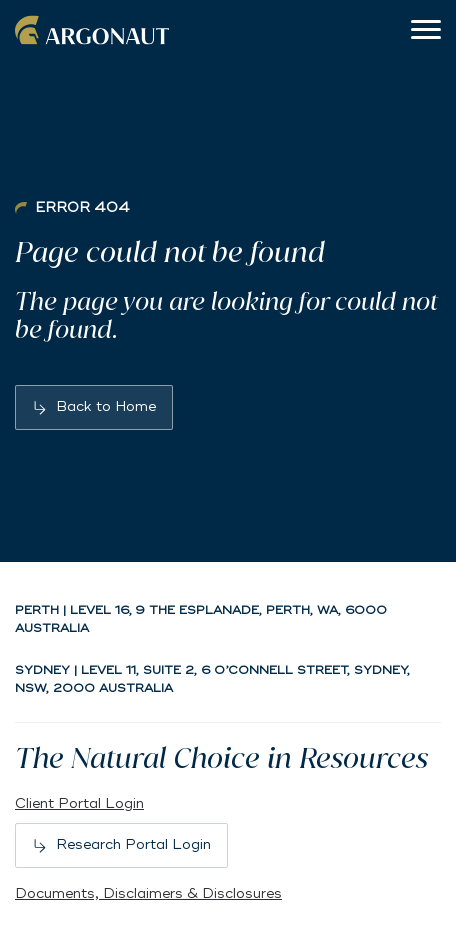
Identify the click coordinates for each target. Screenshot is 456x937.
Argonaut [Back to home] (95, 30)
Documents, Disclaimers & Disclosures (148, 893)
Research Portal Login (133, 844)
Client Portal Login (79, 803)
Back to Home (106, 406)
